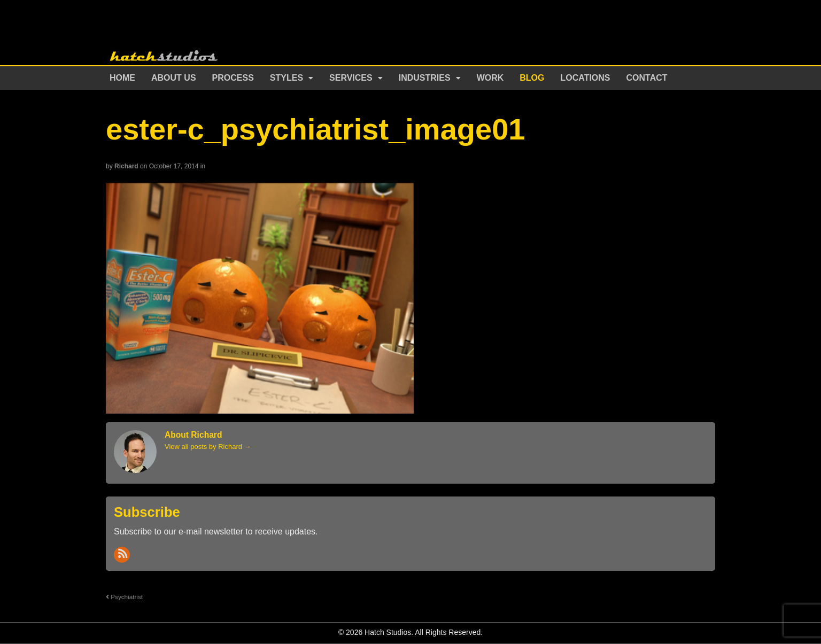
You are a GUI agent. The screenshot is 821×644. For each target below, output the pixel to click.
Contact (647, 78)
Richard (126, 166)
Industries (425, 78)
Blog (532, 78)
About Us (174, 78)
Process (233, 78)
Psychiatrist (124, 597)
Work (490, 78)
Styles (286, 78)
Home (122, 78)
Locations (586, 78)
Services (351, 78)
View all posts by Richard (208, 447)
